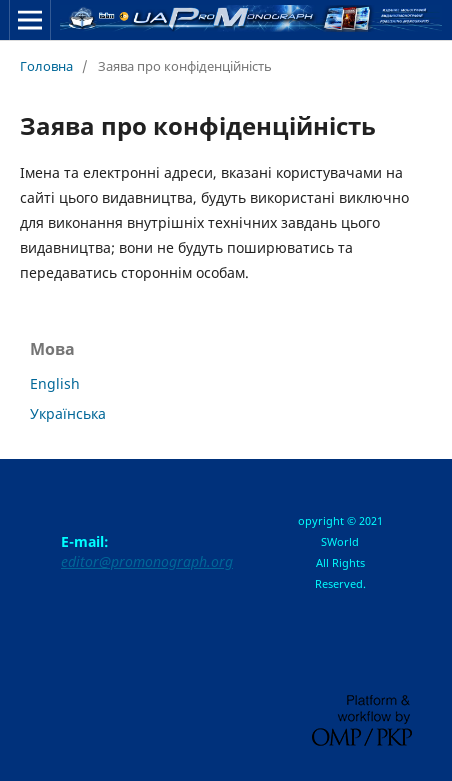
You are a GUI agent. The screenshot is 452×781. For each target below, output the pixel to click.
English (55, 383)
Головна (46, 66)
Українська (68, 413)
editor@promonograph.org (147, 561)
